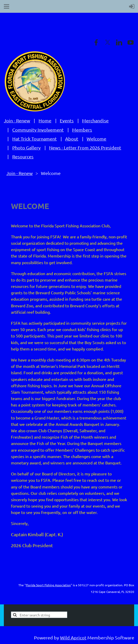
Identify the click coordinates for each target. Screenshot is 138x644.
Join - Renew (17, 120)
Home (45, 120)
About (72, 139)
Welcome (96, 139)
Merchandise (95, 120)
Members (82, 130)
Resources (23, 156)
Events (67, 120)
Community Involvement (38, 130)
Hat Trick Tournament (34, 139)
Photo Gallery (26, 148)
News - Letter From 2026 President (85, 148)
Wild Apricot (73, 637)
